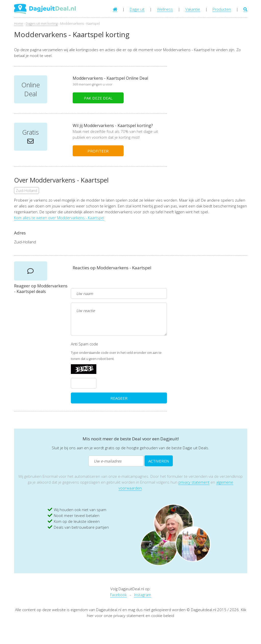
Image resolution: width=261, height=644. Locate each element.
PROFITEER (98, 151)
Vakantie (193, 9)
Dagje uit (137, 9)
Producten (222, 9)
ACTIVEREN (159, 461)
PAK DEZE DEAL (98, 98)
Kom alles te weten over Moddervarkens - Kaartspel (59, 218)
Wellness (165, 9)
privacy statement (194, 482)
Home (19, 24)
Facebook (118, 595)
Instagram (143, 595)
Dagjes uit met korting (42, 24)
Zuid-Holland (27, 191)
